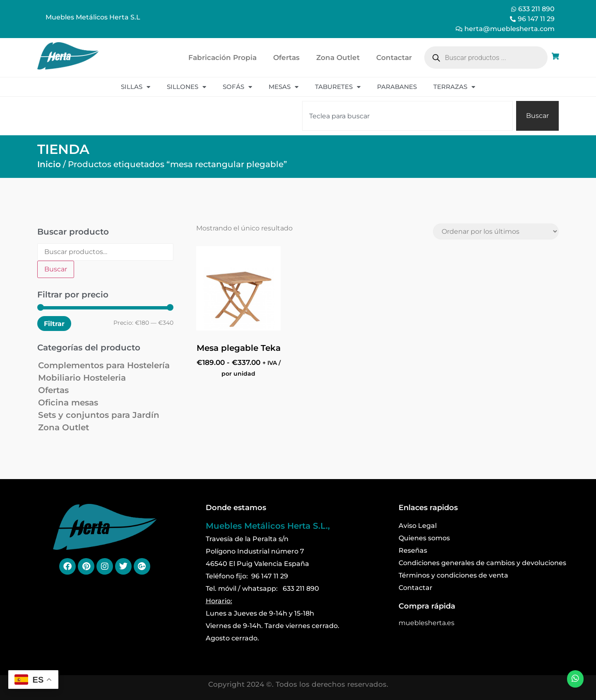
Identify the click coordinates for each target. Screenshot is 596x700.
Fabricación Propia (222, 58)
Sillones (186, 87)
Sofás (237, 87)
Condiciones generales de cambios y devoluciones (482, 563)
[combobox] (407, 116)
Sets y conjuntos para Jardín (99, 415)
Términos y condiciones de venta (453, 575)
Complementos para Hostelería (104, 365)
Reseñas (413, 550)
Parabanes (397, 87)
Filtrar (54, 324)
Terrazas (454, 87)
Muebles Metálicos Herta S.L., (268, 526)
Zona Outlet (338, 58)
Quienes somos (424, 538)
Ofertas (286, 58)
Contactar (394, 58)
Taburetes (338, 87)
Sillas (136, 87)
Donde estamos (236, 508)
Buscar (56, 269)
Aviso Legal (418, 526)
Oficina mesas (68, 403)
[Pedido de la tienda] (496, 231)
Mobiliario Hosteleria (82, 378)
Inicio (49, 164)
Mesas (284, 87)
